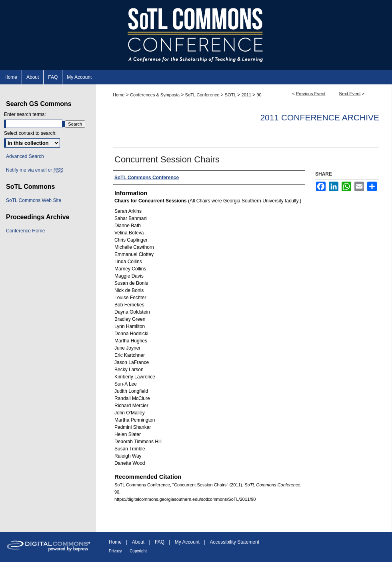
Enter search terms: (25, 114)
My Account (187, 542)
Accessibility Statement (235, 542)
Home (119, 95)
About (138, 542)
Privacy (115, 551)
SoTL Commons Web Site (34, 200)
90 (259, 95)
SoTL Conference (203, 95)
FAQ (160, 542)
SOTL (231, 95)
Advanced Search (25, 156)
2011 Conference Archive (320, 117)
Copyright (138, 551)
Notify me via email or (35, 170)
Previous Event (311, 94)
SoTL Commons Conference (196, 35)
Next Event (350, 94)
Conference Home (25, 231)
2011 (247, 95)
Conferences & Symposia (155, 95)
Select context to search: (30, 133)
